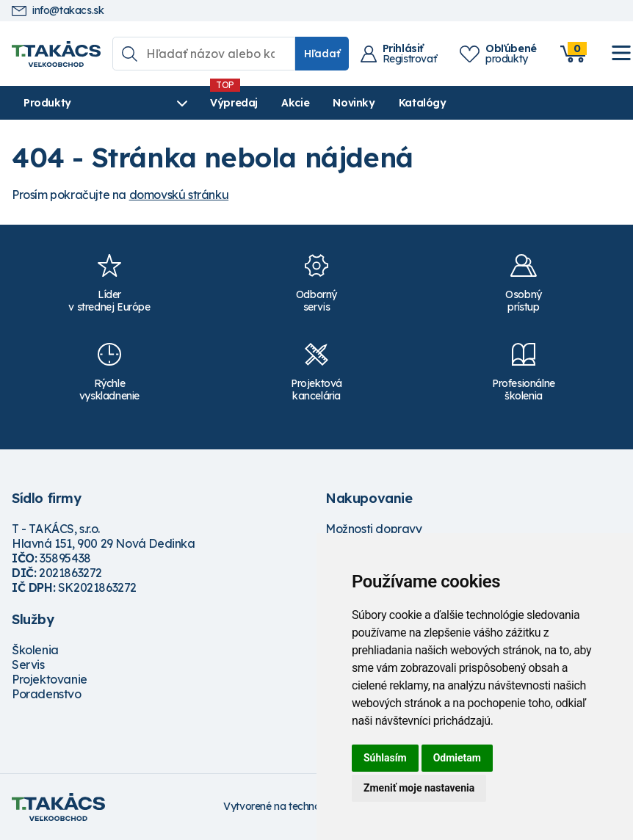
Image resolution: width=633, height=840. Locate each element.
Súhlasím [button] (385, 758)
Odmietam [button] (457, 758)
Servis (28, 665)
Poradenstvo (47, 694)
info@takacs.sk (58, 11)
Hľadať (322, 54)
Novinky (354, 103)
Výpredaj (234, 103)
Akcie (295, 103)
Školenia (35, 650)
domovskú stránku (179, 195)
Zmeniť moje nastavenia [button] (419, 788)
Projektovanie (50, 679)
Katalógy (423, 103)
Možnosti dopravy (374, 529)
